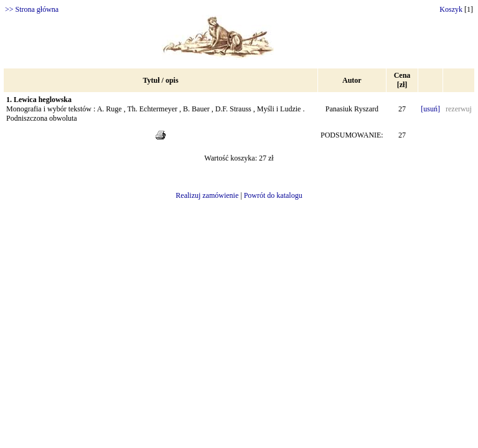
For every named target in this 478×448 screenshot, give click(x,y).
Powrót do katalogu (273, 195)
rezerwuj (459, 109)
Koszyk (451, 9)
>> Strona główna (32, 9)
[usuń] (430, 109)
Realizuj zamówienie (207, 195)
